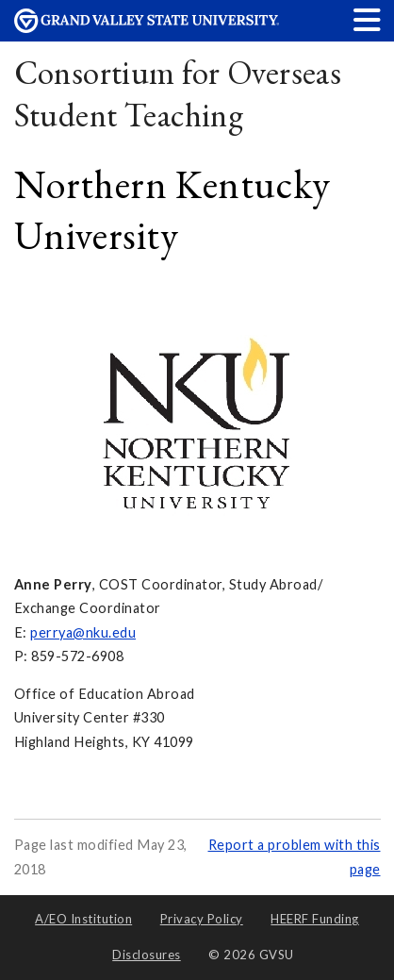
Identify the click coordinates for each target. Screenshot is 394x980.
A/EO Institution (83, 919)
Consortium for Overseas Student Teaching (178, 94)
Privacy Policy (202, 919)
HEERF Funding (315, 919)
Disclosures (147, 955)
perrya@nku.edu (83, 632)
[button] (368, 19)
